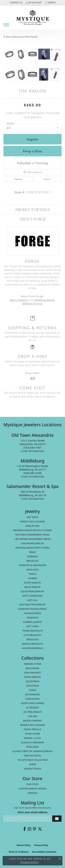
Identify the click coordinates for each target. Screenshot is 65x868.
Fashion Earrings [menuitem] (33, 648)
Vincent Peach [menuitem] (32, 769)
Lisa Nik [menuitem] (32, 716)
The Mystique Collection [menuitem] (32, 760)
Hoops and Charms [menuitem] (32, 703)
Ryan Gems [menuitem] (33, 747)
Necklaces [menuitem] (32, 570)
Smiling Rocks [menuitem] (32, 756)
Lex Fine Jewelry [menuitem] (32, 712)
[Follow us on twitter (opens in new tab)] (40, 829)
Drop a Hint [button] (33, 151)
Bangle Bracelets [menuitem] (33, 644)
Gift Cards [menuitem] (32, 626)
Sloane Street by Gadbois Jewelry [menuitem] (32, 751)
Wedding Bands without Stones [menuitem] (32, 530)
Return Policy (24, 845)
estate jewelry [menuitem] (32, 583)
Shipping (18, 179)
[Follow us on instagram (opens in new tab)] (29, 829)
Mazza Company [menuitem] (32, 721)
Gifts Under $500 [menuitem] (33, 596)
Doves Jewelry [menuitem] (32, 677)
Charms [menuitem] (32, 578)
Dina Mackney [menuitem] (32, 673)
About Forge (33, 219)
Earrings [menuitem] (32, 556)
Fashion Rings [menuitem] (32, 613)
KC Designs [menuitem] (32, 707)
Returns (47, 179)
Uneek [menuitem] (33, 764)
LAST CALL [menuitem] (32, 600)
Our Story (32, 784)
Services (32, 793)
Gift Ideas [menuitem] (33, 517)
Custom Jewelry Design (32, 789)
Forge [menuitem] (33, 690)
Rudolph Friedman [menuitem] (32, 742)
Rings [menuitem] (32, 552)
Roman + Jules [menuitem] (32, 738)
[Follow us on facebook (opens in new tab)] (25, 829)
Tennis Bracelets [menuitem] (33, 631)
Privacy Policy (41, 845)
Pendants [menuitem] (32, 618)
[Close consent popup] (60, 859)
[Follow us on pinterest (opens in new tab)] (34, 829)
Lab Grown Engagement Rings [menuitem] (33, 539)
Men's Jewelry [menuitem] (32, 587)
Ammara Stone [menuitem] (32, 664)
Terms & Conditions (19, 852)
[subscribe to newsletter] (57, 819)
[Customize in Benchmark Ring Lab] (56, 56)
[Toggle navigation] (6, 25)
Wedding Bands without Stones (39, 302)
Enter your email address (32, 812)
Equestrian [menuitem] (32, 681)
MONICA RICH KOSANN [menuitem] (32, 521)
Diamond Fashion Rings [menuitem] (32, 609)
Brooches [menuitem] (32, 639)
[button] (16, 3)
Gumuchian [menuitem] (32, 699)
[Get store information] (32, 451)
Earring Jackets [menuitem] (32, 622)
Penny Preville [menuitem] (33, 729)
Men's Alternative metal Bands (22, 37)
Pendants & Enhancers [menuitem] (32, 565)
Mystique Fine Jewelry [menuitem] (32, 604)
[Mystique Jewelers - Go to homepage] (33, 18)
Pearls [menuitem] (32, 574)
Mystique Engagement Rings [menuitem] (33, 535)
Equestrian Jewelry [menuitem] (32, 591)
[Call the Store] (32, 447)
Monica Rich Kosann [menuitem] (32, 725)
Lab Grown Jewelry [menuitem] (32, 543)
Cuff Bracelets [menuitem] (32, 635)
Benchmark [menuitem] (33, 668)
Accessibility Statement (44, 852)
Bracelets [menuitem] (32, 561)
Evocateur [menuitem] (32, 686)
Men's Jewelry (19, 300)
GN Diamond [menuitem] (32, 694)
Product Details (32, 209)
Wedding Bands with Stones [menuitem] (32, 548)
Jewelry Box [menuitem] (33, 526)
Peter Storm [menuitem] (32, 734)
